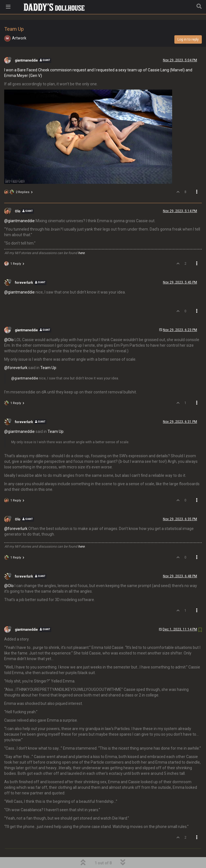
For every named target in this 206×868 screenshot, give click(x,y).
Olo (18, 197)
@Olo (9, 325)
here (81, 239)
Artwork (19, 24)
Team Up (48, 353)
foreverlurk (24, 268)
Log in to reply (188, 25)
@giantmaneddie (19, 207)
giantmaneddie (26, 46)
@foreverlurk (16, 353)
